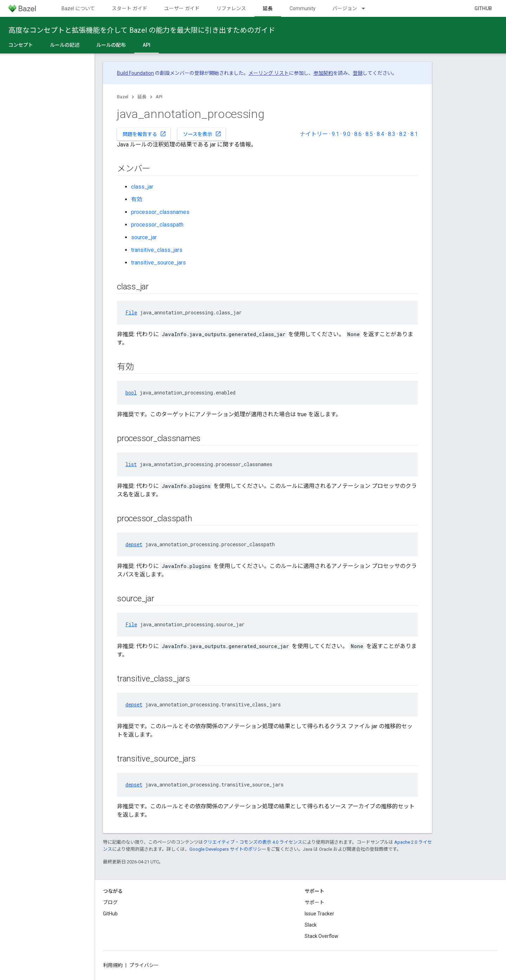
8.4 (380, 134)
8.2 (403, 134)
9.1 (335, 134)
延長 (142, 97)
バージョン (345, 8)
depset (134, 544)
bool (131, 393)
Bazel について (78, 8)
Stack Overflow (322, 936)
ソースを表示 (202, 134)
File (131, 312)
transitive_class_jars (157, 250)
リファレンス (231, 8)
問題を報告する (144, 134)
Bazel (123, 97)
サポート (314, 902)
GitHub (483, 8)
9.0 (347, 134)
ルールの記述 (65, 45)
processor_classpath (157, 225)
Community (303, 8)
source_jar (144, 237)
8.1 (414, 134)
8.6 (358, 134)
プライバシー (144, 965)
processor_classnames (160, 212)
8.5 (369, 134)
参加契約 (323, 73)
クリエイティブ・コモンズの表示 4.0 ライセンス (253, 842)
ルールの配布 (111, 45)
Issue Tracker (319, 914)
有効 (137, 199)
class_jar (142, 187)
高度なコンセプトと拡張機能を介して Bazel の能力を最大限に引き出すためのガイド (142, 30)
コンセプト (21, 45)
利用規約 (113, 965)
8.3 (392, 134)
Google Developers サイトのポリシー (228, 849)
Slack (311, 925)
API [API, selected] (147, 45)
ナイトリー (314, 134)
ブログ (110, 902)
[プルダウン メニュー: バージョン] (366, 8)
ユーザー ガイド (182, 8)
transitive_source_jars (158, 263)
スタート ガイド (129, 8)
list (131, 464)
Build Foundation (135, 73)
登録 (358, 73)
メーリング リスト (269, 73)
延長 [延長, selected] (268, 8)
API (159, 97)
